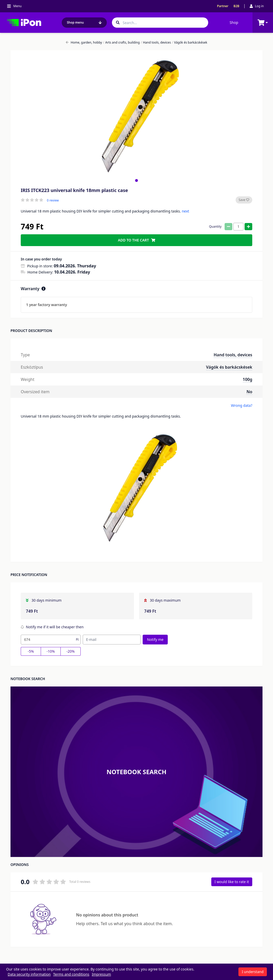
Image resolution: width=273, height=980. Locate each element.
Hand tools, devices (156, 43)
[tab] (136, 180)
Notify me (155, 639)
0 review (53, 200)
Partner (223, 6)
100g (248, 379)
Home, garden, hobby (84, 43)
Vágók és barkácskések (190, 43)
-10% (51, 651)
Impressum (101, 974)
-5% (31, 651)
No (249, 392)
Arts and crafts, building (122, 43)
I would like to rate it (232, 882)
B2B (237, 6)
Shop (234, 22)
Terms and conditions (71, 974)
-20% (71, 651)
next (186, 211)
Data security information (29, 974)
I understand (253, 972)
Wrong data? (242, 405)
